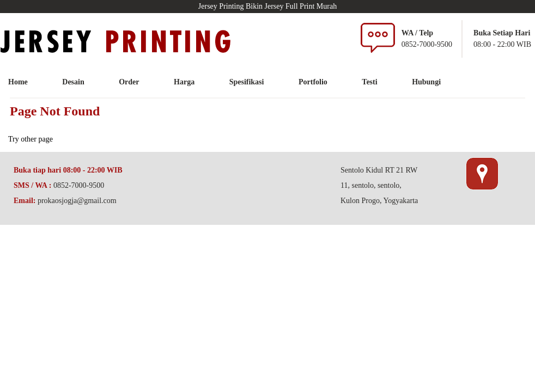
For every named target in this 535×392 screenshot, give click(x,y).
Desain (73, 82)
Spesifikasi (247, 82)
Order (129, 82)
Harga (184, 82)
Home (18, 82)
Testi (369, 82)
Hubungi (426, 82)
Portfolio (313, 82)
